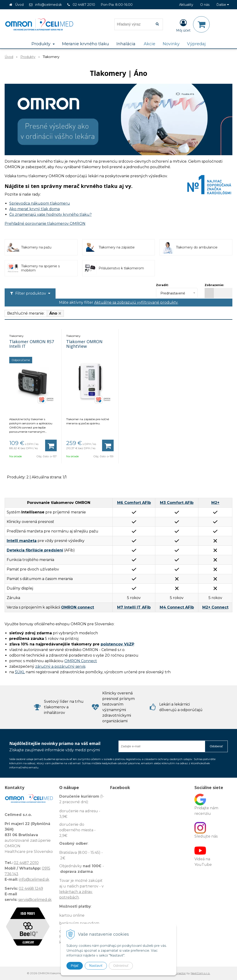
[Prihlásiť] (183, 25)
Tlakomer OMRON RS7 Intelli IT (32, 344)
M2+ (215, 503)
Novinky (171, 44)
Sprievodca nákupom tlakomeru (40, 203)
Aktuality (186, 5)
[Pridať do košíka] (51, 445)
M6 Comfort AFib (134, 503)
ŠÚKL (20, 672)
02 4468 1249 (31, 888)
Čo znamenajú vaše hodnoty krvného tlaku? (50, 214)
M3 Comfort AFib (177, 503)
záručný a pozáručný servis (60, 666)
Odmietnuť (121, 966)
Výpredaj (196, 44)
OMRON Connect (81, 661)
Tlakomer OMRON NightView (84, 344)
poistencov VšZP (117, 644)
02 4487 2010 (84, 5)
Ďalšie (223, 5)
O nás (205, 5)
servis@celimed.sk (35, 900)
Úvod (19, 5)
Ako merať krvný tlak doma (34, 209)
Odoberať (216, 746)
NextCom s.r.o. (200, 973)
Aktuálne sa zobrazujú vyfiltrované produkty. (136, 302)
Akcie (150, 44)
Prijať (75, 966)
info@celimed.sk (48, 5)
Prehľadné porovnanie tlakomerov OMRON (45, 224)
